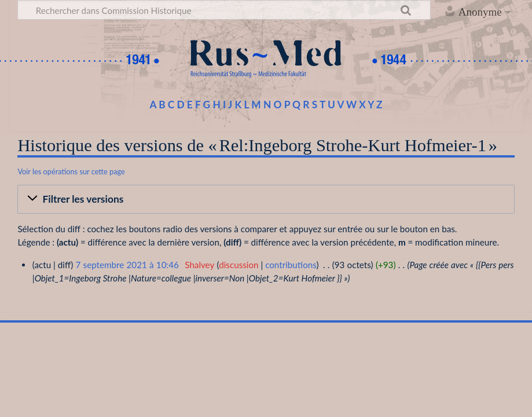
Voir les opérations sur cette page (71, 171)
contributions (291, 265)
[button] (266, 199)
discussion (239, 265)
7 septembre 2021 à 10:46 (127, 265)
